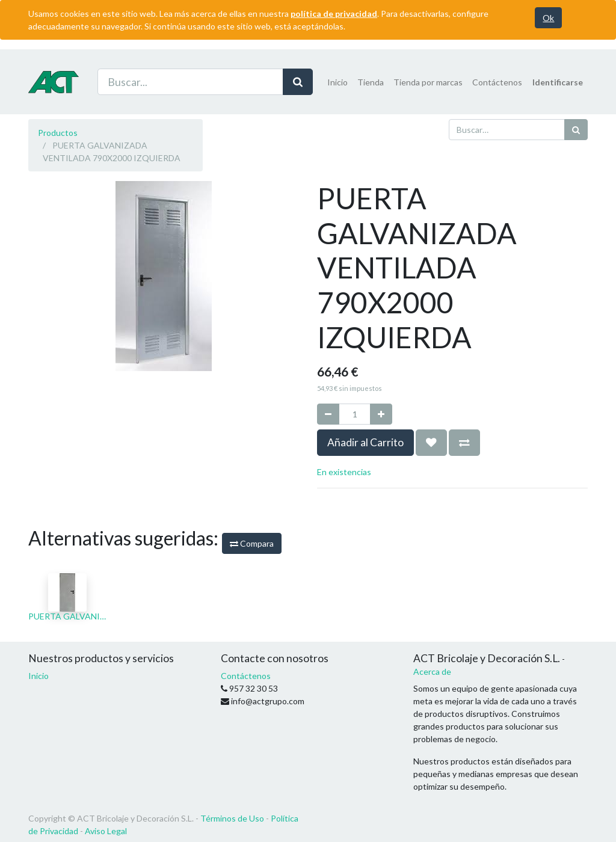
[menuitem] (337, 82)
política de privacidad (334, 14)
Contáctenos (246, 676)
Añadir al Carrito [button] (365, 442)
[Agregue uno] (381, 414)
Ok (548, 18)
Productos (58, 133)
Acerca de (432, 671)
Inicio (38, 676)
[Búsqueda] (576, 130)
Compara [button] (252, 543)
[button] (431, 443)
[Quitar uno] (328, 414)
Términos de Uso (232, 818)
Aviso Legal (106, 831)
